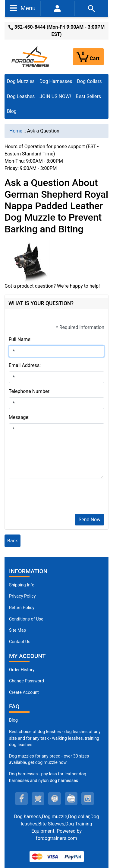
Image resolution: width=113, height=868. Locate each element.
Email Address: (25, 365)
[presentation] (55, 497)
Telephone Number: (30, 391)
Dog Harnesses (56, 81)
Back (13, 541)
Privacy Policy (22, 596)
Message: (19, 417)
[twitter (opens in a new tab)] (38, 799)
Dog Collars (89, 81)
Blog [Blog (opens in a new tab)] (12, 111)
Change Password (27, 681)
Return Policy (22, 608)
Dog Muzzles (21, 81)
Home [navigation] (16, 131)
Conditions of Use (26, 619)
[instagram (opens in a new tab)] (88, 799)
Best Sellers (88, 96)
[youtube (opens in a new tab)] (71, 799)
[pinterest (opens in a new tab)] (55, 799)
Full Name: (20, 339)
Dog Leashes (21, 96)
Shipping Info (22, 585)
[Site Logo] (31, 56)
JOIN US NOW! (55, 96)
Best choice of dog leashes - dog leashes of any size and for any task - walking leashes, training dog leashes (55, 738)
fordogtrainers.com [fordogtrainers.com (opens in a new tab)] (56, 838)
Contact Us (20, 642)
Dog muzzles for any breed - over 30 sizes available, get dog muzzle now (49, 759)
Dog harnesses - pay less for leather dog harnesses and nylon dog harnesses (48, 777)
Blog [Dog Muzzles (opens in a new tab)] (13, 720)
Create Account (24, 692)
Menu (23, 8)
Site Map (17, 630)
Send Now (89, 520)
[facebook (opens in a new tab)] (21, 799)
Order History (22, 670)
